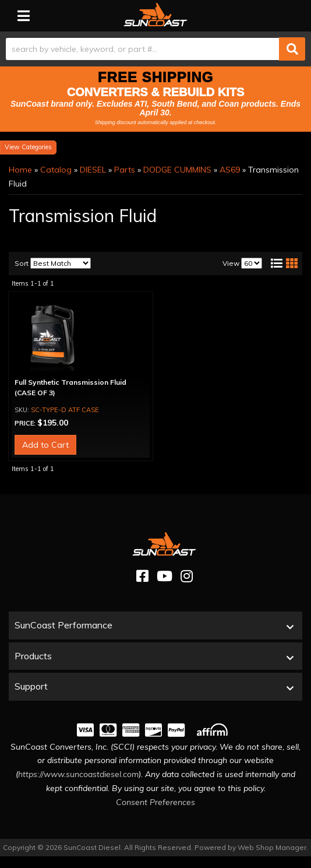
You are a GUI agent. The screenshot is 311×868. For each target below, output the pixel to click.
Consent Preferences (155, 802)
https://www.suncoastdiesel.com (78, 774)
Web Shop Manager (272, 847)
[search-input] (142, 49)
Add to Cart (45, 445)
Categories (37, 147)
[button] (155, 49)
